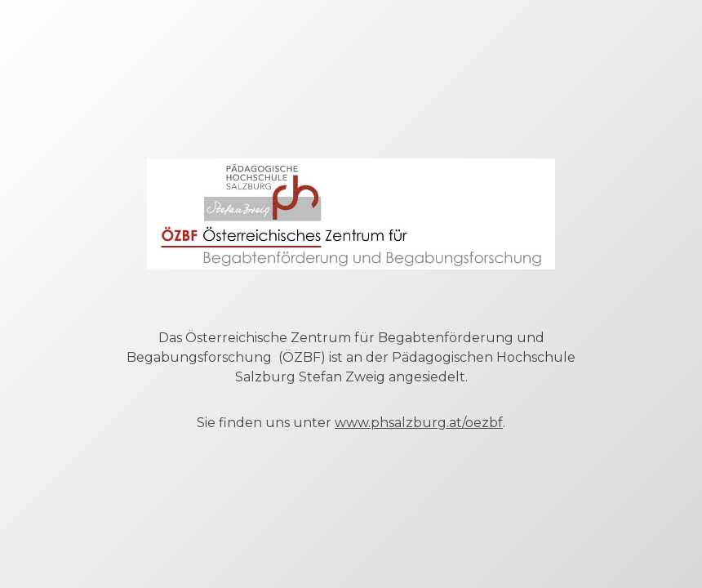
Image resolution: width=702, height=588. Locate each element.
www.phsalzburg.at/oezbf (419, 423)
